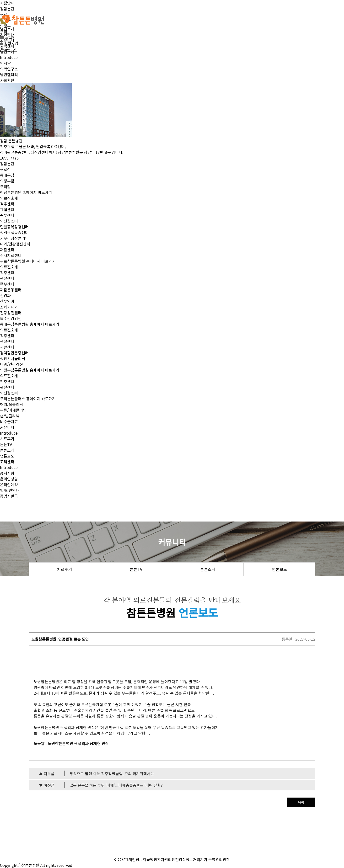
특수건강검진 (11, 318)
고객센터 (7, 46)
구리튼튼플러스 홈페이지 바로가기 (28, 399)
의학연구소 (9, 69)
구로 (4, 14)
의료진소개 (9, 198)
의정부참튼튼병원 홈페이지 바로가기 (30, 370)
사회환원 (7, 80)
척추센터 (7, 204)
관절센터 (7, 209)
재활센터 (7, 250)
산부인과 (7, 301)
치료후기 (7, 439)
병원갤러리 (9, 75)
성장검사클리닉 (13, 358)
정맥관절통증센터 (14, 232)
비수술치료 (9, 421)
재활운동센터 (11, 290)
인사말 (5, 63)
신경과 (5, 295)
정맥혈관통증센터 (14, 353)
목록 (301, 802)
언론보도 (7, 456)
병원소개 (7, 29)
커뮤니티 (7, 40)
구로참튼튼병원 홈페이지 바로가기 (28, 261)
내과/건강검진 (11, 364)
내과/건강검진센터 (15, 244)
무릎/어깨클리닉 (13, 410)
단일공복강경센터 (14, 227)
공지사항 (7, 473)
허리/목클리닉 (11, 404)
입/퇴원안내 (10, 490)
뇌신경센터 (9, 221)
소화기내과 (9, 307)
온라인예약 (9, 485)
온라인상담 (9, 479)
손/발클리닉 (10, 416)
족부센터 (7, 215)
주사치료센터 (11, 255)
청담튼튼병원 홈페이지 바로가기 (26, 192)
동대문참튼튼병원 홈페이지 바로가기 (30, 324)
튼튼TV (6, 444)
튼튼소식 (7, 450)
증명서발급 (9, 496)
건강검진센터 (11, 313)
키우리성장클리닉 (14, 238)
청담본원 (7, 9)
